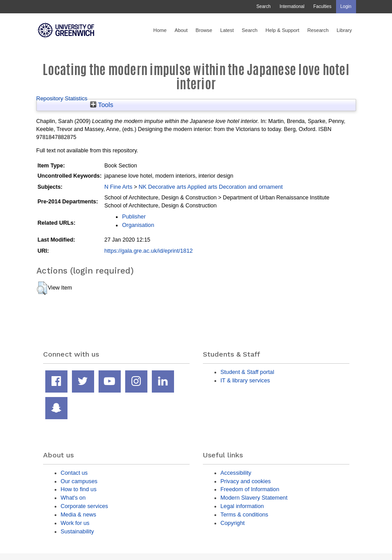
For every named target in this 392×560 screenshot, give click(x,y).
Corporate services (85, 506)
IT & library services (245, 380)
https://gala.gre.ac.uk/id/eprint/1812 (148, 251)
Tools (102, 105)
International (292, 6)
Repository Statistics (62, 98)
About (181, 30)
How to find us (79, 489)
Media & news (79, 514)
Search (263, 6)
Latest (227, 30)
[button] (42, 288)
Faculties (323, 6)
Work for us (75, 523)
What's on (73, 498)
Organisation (138, 225)
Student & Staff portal (247, 372)
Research (318, 30)
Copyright (233, 523)
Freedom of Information (250, 489)
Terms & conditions (245, 514)
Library (344, 30)
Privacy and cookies (246, 481)
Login (346, 6)
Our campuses (79, 481)
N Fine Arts (118, 187)
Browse (204, 30)
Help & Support (282, 30)
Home (160, 30)
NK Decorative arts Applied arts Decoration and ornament (211, 187)
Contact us (74, 473)
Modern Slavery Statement (254, 498)
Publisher (134, 216)
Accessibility (236, 473)
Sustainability (77, 531)
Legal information (242, 506)
